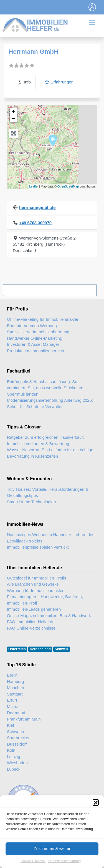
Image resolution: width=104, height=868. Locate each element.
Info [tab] (24, 82)
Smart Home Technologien (31, 502)
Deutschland (40, 649)
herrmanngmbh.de (37, 207)
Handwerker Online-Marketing (35, 338)
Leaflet (34, 186)
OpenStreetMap (68, 186)
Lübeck (14, 769)
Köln (11, 750)
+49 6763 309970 (35, 223)
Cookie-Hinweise (33, 862)
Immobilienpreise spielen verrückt (38, 547)
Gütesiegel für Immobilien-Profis (36, 578)
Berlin (12, 675)
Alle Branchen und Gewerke (33, 584)
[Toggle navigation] (92, 7)
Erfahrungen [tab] (59, 82)
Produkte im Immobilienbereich (35, 351)
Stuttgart (15, 694)
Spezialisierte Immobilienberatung (38, 332)
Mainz (12, 707)
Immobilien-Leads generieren (34, 609)
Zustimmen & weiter (52, 849)
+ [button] (13, 112)
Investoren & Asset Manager (33, 344)
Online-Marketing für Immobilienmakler (43, 319)
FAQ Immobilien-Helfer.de (31, 622)
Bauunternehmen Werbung (32, 326)
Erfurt (12, 700)
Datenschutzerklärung (64, 862)
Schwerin (16, 732)
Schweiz (62, 649)
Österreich (17, 649)
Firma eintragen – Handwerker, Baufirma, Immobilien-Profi (45, 600)
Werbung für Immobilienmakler (35, 590)
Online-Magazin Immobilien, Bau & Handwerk (49, 616)
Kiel (10, 725)
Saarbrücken (19, 738)
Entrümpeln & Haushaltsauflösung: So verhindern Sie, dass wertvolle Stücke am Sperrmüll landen (45, 388)
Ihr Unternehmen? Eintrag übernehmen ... (50, 290)
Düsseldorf (17, 744)
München (16, 688)
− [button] (13, 119)
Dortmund (16, 713)
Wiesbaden (17, 763)
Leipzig (14, 757)
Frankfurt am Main (24, 719)
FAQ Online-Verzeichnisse (31, 628)
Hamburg (16, 681)
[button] (96, 803)
